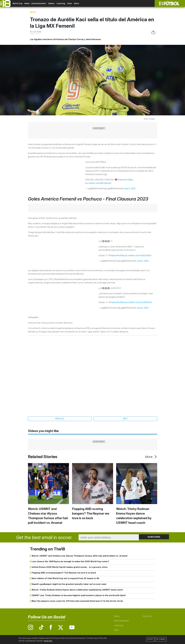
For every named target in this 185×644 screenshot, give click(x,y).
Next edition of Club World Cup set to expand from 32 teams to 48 (65, 579)
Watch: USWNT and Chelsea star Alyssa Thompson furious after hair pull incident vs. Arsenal (79, 556)
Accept (150, 639)
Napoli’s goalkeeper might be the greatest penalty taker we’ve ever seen (69, 584)
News (31, 4)
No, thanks (161, 639)
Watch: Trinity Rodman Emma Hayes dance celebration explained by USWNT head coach (77, 590)
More (91, 4)
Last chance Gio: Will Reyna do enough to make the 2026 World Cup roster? (70, 562)
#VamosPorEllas (125, 180)
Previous (60, 419)
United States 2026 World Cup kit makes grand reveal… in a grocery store (69, 567)
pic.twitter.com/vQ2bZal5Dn (138, 255)
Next (125, 419)
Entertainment (45, 4)
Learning (71, 4)
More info (48, 641)
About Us (148, 617)
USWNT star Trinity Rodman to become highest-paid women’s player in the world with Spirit (79, 596)
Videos (59, 4)
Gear (82, 4)
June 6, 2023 (130, 188)
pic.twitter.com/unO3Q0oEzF (139, 302)
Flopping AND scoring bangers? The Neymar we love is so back (91, 514)
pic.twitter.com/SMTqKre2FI (98, 183)
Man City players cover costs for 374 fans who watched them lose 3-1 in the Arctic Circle (77, 601)
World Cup (20, 4)
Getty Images (149, 119)
